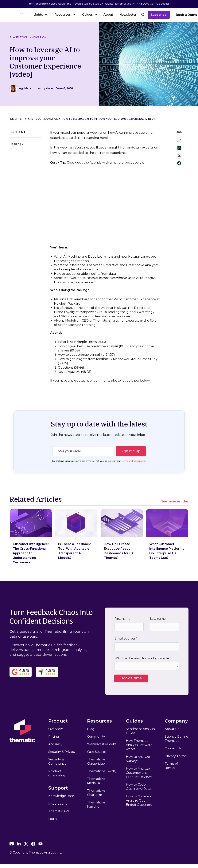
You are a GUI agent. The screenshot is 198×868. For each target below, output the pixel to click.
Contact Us (173, 748)
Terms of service (171, 766)
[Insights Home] (21, 15)
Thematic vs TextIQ (102, 771)
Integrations (58, 804)
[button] (39, 15)
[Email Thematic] (12, 844)
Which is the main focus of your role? (143, 658)
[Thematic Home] (11, 15)
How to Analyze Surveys (138, 759)
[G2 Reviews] (21, 672)
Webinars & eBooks (102, 744)
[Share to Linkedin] (179, 148)
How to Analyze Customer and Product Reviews (139, 773)
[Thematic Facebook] (33, 844)
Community (96, 737)
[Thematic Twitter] (26, 844)
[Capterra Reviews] (47, 672)
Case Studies (97, 752)
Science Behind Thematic (177, 739)
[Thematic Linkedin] (19, 844)
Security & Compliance (57, 761)
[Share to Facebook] (179, 163)
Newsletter (128, 15)
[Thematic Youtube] (41, 844)
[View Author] (25, 88)
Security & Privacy (62, 752)
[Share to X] (179, 156)
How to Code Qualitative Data (138, 787)
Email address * (126, 638)
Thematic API (59, 811)
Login (52, 819)
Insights (16, 119)
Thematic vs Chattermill (96, 793)
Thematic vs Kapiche (96, 805)
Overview (56, 729)
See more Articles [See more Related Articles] (175, 501)
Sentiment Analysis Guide (140, 731)
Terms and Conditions (133, 461)
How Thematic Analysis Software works (139, 745)
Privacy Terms (175, 756)
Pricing (54, 737)
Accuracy (55, 744)
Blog (91, 729)
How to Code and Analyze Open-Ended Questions (139, 801)
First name (122, 619)
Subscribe (159, 15)
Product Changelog (57, 773)
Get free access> (160, 4)
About (108, 15)
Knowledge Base (61, 796)
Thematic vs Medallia (96, 781)
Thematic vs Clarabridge (96, 761)
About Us (172, 729)
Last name (158, 619)
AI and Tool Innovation (28, 37)
